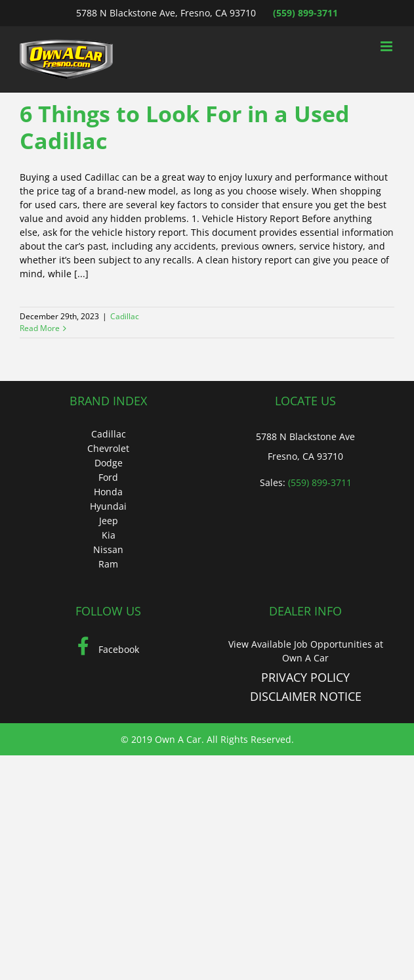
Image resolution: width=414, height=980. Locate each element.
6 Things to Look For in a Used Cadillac (185, 127)
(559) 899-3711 (305, 13)
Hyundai (108, 506)
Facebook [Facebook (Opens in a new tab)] (108, 649)
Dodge (109, 463)
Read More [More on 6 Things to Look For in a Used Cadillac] (40, 328)
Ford (108, 477)
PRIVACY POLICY (305, 677)
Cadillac (125, 316)
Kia (109, 535)
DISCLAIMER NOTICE (306, 696)
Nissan (108, 549)
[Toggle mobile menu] (387, 46)
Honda (108, 492)
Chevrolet (108, 448)
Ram (108, 564)
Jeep (109, 521)
